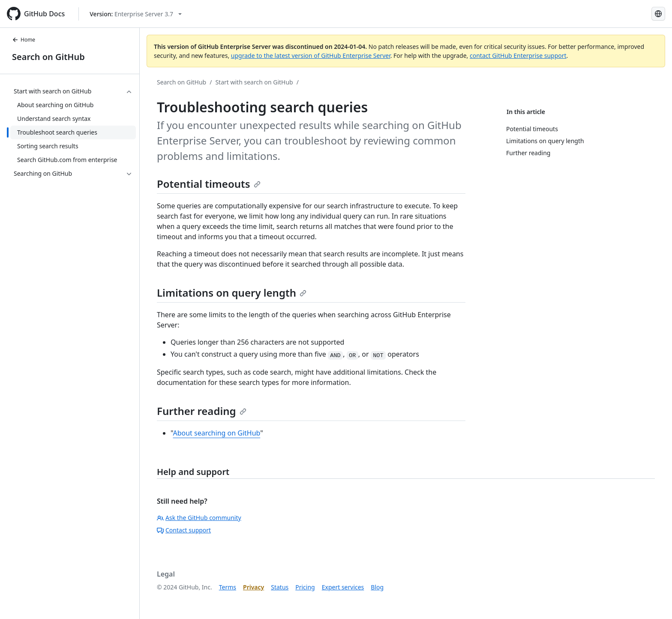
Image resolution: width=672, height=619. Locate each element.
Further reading (202, 411)
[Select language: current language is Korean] (658, 14)
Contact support (184, 530)
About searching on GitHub (216, 433)
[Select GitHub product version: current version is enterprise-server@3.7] (136, 14)
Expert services (343, 587)
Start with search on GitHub (254, 82)
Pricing (305, 587)
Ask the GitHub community (199, 518)
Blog (377, 587)
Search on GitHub (48, 57)
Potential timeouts (209, 184)
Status (280, 587)
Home (24, 40)
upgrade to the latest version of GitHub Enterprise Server (311, 56)
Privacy (253, 587)
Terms (228, 587)
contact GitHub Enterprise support (518, 56)
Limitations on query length (232, 293)
